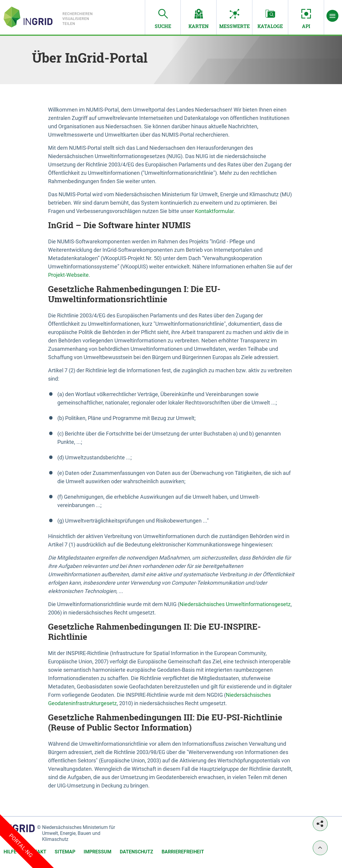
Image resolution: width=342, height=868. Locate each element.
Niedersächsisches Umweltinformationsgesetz (235, 604)
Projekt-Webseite (68, 275)
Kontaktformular (214, 211)
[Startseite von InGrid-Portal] (48, 17)
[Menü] (332, 16)
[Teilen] (320, 824)
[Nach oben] (320, 848)
